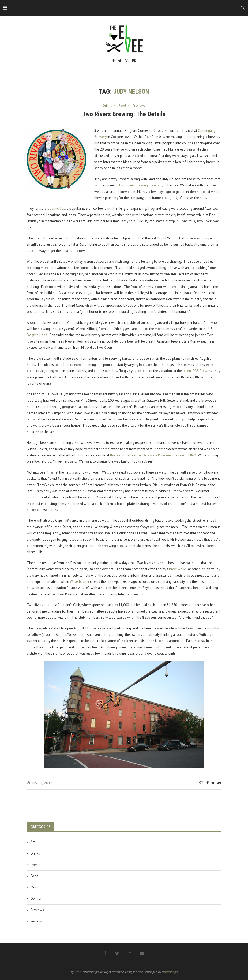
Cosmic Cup (56, 209)
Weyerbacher (80, 582)
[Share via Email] (219, 783)
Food (34, 876)
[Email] (134, 61)
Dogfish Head (37, 335)
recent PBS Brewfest (198, 371)
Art (33, 842)
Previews (37, 910)
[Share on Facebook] (208, 783)
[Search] (243, 8)
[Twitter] (120, 61)
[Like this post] (201, 783)
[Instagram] (127, 61)
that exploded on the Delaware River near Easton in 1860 (153, 455)
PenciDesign (170, 972)
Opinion (36, 899)
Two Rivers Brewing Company (141, 186)
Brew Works (178, 570)
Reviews (37, 921)
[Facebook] (114, 61)
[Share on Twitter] (213, 783)
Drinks (35, 854)
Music (35, 888)
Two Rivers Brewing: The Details (124, 114)
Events (35, 865)
